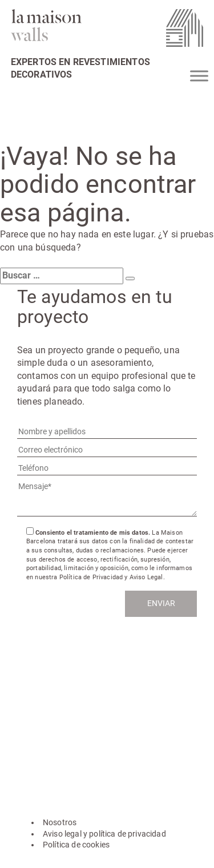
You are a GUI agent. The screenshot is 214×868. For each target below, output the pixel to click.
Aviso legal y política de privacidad (104, 834)
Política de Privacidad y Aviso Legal (111, 577)
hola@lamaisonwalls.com (72, 695)
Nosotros (60, 822)
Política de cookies (76, 845)
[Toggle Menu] (199, 76)
